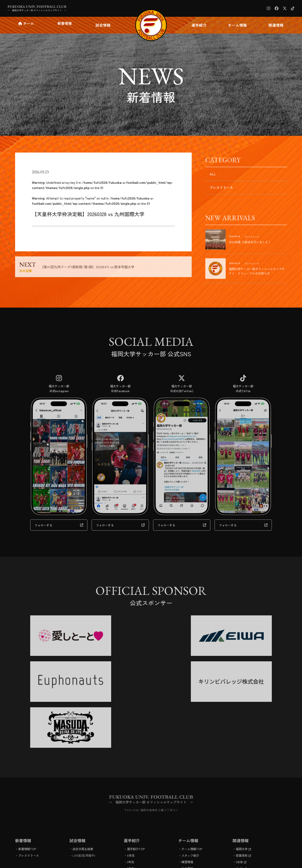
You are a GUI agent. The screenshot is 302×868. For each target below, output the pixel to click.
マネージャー (136, 826)
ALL (213, 177)
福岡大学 (243, 786)
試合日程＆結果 (83, 786)
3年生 (131, 799)
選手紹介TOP (136, 786)
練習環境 (187, 799)
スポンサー (243, 806)
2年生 (131, 806)
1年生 (130, 813)
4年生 (131, 793)
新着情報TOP (27, 786)
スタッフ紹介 (190, 793)
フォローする (43, 515)
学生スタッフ (136, 819)
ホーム (27, 25)
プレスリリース (221, 190)
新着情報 (65, 25)
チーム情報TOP (192, 786)
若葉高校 (243, 793)
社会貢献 (187, 806)
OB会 (241, 799)
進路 (184, 813)
